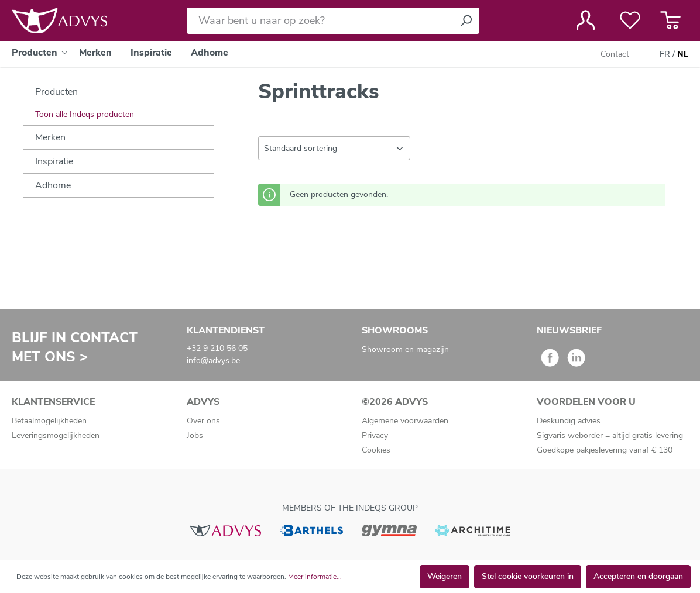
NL (683, 54)
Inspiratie (54, 161)
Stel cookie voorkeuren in (528, 576)
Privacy (375, 435)
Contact (615, 54)
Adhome (53, 185)
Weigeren (445, 576)
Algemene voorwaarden (405, 421)
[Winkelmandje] (670, 20)
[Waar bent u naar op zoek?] (320, 21)
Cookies (376, 450)
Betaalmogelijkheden (49, 421)
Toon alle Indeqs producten (85, 114)
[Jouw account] (586, 20)
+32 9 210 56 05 (217, 348)
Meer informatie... (315, 577)
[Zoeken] (466, 21)
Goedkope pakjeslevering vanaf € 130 (605, 450)
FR (665, 54)
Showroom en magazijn (405, 349)
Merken (50, 137)
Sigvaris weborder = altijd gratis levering (610, 435)
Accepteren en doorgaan (638, 576)
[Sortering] (334, 148)
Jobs (195, 435)
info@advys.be (213, 361)
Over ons (203, 421)
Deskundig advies (569, 421)
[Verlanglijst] (630, 20)
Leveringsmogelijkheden (56, 435)
